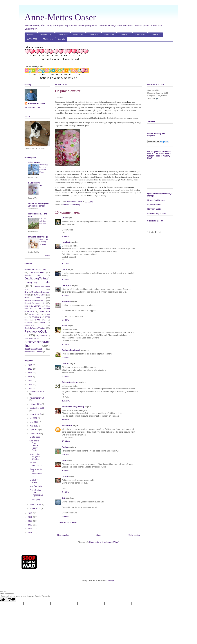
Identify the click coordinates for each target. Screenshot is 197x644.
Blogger (111, 580)
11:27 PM (66, 420)
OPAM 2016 (94, 35)
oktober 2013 (36, 404)
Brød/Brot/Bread (37, 272)
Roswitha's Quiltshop (157, 213)
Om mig (61, 39)
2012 (30, 513)
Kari (64, 460)
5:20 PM (66, 471)
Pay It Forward (42, 336)
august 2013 (36, 414)
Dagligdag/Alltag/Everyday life (37, 280)
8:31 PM (66, 264)
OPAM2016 (29, 323)
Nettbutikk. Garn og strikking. (44, 242)
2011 (30, 517)
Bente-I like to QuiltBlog (73, 407)
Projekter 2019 (46, 35)
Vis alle (47, 255)
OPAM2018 (29, 325)
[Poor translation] (11, 600)
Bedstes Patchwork (71, 350)
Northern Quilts (154, 209)
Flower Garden (39, 295)
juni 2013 (34, 422)
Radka (65, 447)
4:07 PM (66, 454)
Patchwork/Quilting (72, 205)
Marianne (66, 301)
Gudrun (66, 363)
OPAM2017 (42, 323)
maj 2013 (34, 426)
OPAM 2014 (125, 35)
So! (41, 185)
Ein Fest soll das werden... (43, 221)
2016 (30, 377)
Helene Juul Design (156, 200)
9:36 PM (66, 377)
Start (98, 535)
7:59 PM (66, 236)
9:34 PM (66, 358)
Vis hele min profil (32, 107)
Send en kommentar (68, 522)
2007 (30, 533)
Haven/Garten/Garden (34, 300)
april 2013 (35, 430)
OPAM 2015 (109, 35)
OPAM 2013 (140, 35)
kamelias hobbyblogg (38, 237)
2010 (30, 521)
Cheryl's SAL (33, 275)
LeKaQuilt (67, 285)
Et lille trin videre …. (35, 481)
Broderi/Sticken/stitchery (35, 269)
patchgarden (34, 162)
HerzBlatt (66, 242)
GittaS (65, 476)
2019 (30, 365)
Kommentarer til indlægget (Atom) (104, 542)
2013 (30, 388)
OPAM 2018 (63, 35)
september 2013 (37, 408)
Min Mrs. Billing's (33, 306)
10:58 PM (66, 401)
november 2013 (37, 398)
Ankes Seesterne (70, 382)
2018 (30, 369)
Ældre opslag (134, 535)
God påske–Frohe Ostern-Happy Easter (35, 445)
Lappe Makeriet (154, 205)
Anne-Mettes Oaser (60, 17)
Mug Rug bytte (36, 486)
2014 (30, 384)
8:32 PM (66, 280)
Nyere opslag (63, 535)
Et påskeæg (35, 437)
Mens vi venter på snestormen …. (36, 473)
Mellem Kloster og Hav (38, 203)
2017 (30, 373)
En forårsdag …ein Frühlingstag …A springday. (36, 495)
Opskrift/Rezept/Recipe (35, 328)
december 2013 (37, 392)
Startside (31, 35)
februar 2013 (36, 505)
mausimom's (34, 183)
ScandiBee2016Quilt (32, 339)
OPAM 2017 (78, 35)
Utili (64, 218)
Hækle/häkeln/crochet (34, 303)
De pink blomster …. (36, 464)
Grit (64, 498)
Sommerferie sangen (37, 206)
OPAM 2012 (155, 35)
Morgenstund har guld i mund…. (35, 457)
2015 (30, 380)
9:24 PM (66, 344)
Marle (65, 326)
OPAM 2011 (32, 39)
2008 (30, 529)
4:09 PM (66, 517)
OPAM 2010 (48, 39)
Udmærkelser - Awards (34, 352)
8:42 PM (66, 320)
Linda (65, 269)
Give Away (32, 298)
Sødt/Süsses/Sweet (33, 349)
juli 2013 (34, 418)
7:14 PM (66, 492)
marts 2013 (35, 434)
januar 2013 (35, 508)
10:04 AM (66, 441)
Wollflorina (67, 425)
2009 (30, 525)
